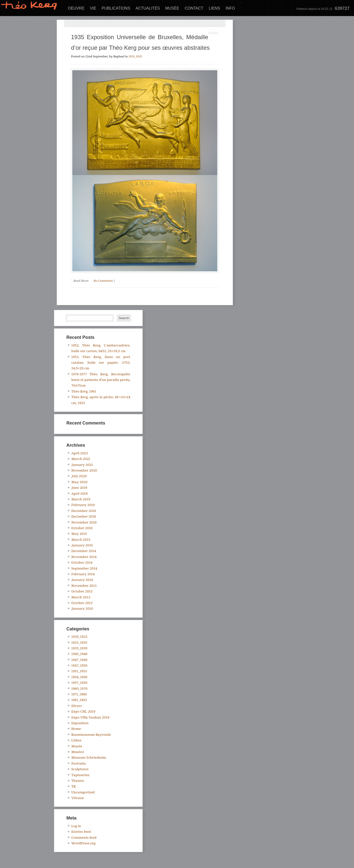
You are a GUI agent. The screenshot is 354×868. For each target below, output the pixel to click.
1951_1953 (79, 671)
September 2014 (84, 569)
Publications (116, 8)
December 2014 (84, 551)
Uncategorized (83, 792)
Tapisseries (80, 775)
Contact (194, 8)
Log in (76, 826)
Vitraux (78, 798)
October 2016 (82, 528)
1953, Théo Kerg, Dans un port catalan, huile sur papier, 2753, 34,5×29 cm (101, 363)
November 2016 (84, 523)
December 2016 (84, 517)
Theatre (78, 781)
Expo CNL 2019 (83, 712)
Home (76, 729)
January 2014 (82, 580)
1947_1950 (79, 666)
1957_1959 (79, 683)
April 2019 (79, 494)
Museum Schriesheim (89, 758)
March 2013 (81, 597)
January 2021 (82, 465)
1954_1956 (79, 677)
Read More (81, 281)
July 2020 (79, 476)
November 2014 (84, 557)
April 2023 (80, 453)
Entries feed (81, 832)
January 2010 (82, 609)
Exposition (80, 723)
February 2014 (83, 574)
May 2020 (79, 482)
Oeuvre (76, 8)
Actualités (148, 8)
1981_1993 (79, 700)
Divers (77, 706)
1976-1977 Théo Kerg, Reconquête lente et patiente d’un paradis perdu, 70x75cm (101, 380)
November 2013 (84, 586)
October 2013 (82, 591)
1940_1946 (79, 654)
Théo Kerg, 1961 (84, 392)
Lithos (76, 740)
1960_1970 (79, 689)
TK (74, 786)
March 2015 (81, 540)
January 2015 (82, 545)
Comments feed (84, 838)
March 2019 (81, 499)
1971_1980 (79, 694)
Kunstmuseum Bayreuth (91, 735)
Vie (93, 8)
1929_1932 (79, 637)
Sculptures (80, 769)
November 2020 (84, 471)
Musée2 (78, 752)
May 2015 (79, 534)
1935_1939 (79, 648)
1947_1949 (79, 660)
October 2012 (82, 603)
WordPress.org (83, 843)
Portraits (79, 764)
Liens (214, 8)
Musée (172, 8)
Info (230, 8)
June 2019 (79, 488)
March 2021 (81, 459)
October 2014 (82, 563)
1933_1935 (135, 57)
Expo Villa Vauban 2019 (90, 718)
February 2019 (83, 505)
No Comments (103, 281)
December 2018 (84, 511)
